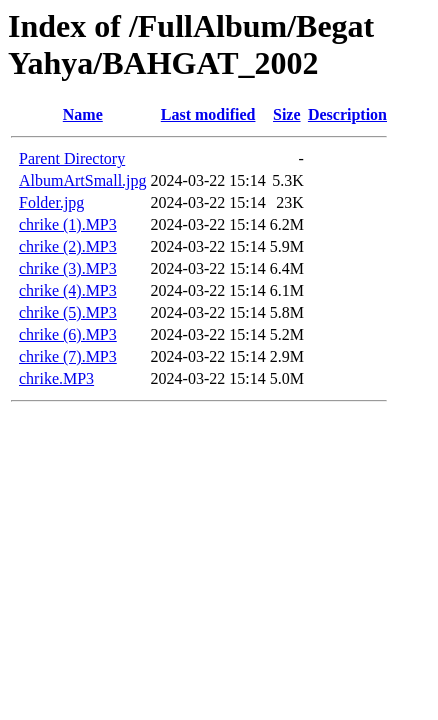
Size (287, 114)
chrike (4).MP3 (68, 290)
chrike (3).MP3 (68, 268)
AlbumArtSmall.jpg (83, 180)
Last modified (208, 114)
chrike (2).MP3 (68, 246)
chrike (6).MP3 (68, 334)
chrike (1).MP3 (68, 224)
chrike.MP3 (56, 378)
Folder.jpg (51, 202)
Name (83, 114)
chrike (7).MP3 (68, 356)
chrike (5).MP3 (68, 312)
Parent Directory (72, 158)
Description (347, 114)
